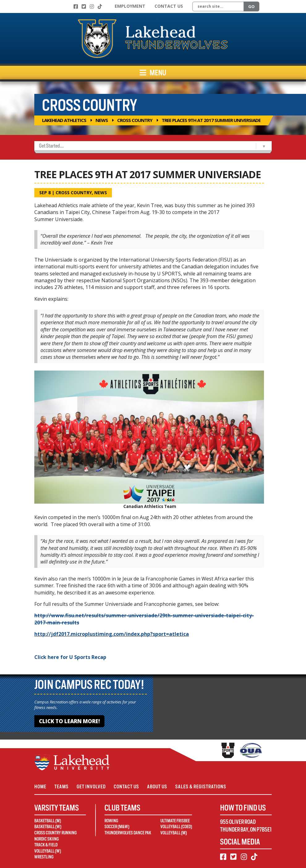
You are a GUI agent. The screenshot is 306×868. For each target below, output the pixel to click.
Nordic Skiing (47, 839)
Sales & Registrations (201, 787)
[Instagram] (92, 6)
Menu (153, 73)
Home (40, 787)
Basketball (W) (48, 827)
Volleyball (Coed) (176, 827)
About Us (157, 787)
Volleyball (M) (174, 833)
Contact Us (169, 6)
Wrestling (44, 857)
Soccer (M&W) (117, 827)
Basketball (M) (48, 821)
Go (251, 6)
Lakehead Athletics (64, 120)
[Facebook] (76, 6)
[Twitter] (84, 6)
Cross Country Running (55, 833)
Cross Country (135, 120)
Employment (130, 6)
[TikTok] (100, 6)
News (102, 120)
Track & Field (46, 845)
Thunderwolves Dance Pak (128, 833)
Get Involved (91, 787)
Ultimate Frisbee (175, 821)
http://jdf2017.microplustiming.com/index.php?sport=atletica (112, 634)
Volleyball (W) (48, 851)
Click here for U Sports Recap (70, 657)
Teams (62, 787)
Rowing (111, 821)
